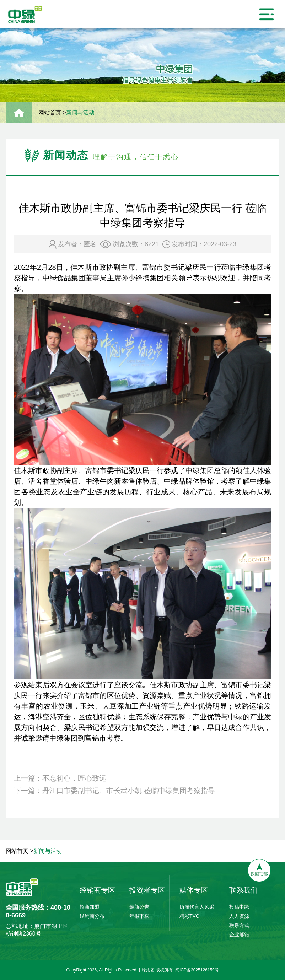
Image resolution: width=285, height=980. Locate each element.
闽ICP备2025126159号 (197, 970)
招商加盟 (90, 907)
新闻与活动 (80, 112)
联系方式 (239, 925)
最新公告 (139, 907)
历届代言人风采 (197, 907)
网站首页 (50, 112)
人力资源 (239, 916)
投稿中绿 (239, 907)
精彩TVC (189, 916)
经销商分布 (92, 916)
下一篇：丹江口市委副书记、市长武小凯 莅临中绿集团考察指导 (114, 791)
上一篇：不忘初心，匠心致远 (60, 778)
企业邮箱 (239, 935)
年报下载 (139, 916)
